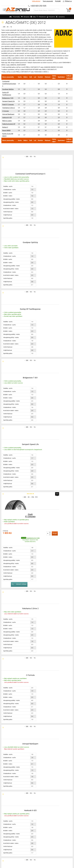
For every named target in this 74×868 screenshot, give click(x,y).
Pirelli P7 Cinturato (8, 105)
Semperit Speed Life (8, 101)
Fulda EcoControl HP (9, 124)
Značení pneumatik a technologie (10, 821)
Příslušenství (42, 17)
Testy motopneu (32, 820)
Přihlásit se (67, 1)
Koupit (33, 399)
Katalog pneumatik (9, 815)
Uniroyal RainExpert (8, 114)
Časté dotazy (55, 817)
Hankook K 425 (7, 117)
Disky (31, 17)
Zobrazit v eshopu (54, 398)
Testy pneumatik (47, 1)
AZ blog (5, 813)
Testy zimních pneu (33, 815)
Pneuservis (54, 17)
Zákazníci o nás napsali (58, 831)
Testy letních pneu (33, 813)
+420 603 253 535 (38, 6)
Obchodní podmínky (57, 815)
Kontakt (58, 1)
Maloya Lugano (7, 121)
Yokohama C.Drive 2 (9, 108)
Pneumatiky (8, 17)
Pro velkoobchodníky (57, 820)
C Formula (5, 111)
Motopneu (21, 17)
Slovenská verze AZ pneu (58, 829)
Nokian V (5, 127)
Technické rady (8, 817)
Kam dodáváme (55, 834)
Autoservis (65, 17)
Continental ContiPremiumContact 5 (9, 84)
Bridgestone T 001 (8, 98)
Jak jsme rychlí (55, 822)
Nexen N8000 (6, 130)
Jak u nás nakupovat (57, 827)
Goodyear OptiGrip (8, 89)
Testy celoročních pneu (34, 817)
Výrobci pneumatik (9, 824)
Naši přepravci (55, 824)
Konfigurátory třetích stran (11, 826)
